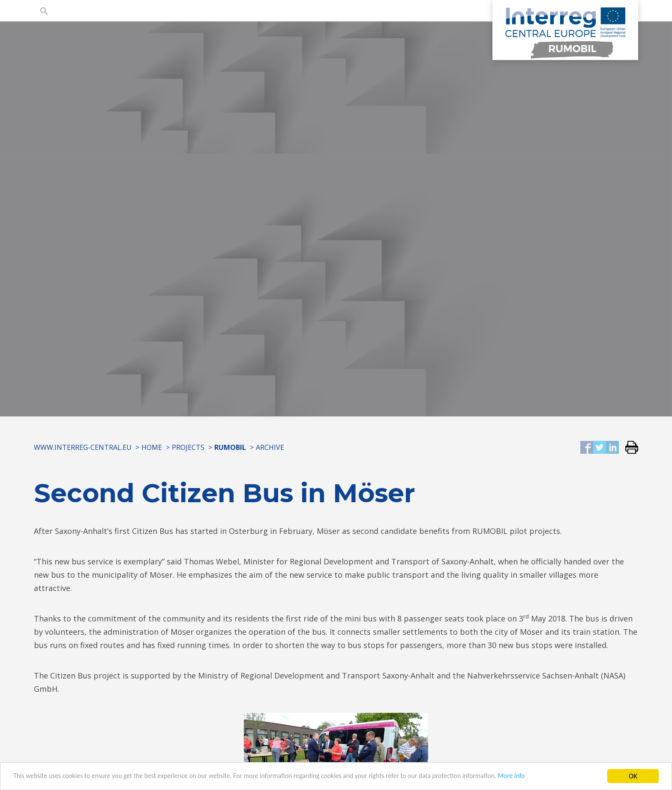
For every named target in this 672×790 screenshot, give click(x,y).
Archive (270, 447)
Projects (188, 447)
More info (552, 780)
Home (152, 447)
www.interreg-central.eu (83, 447)
